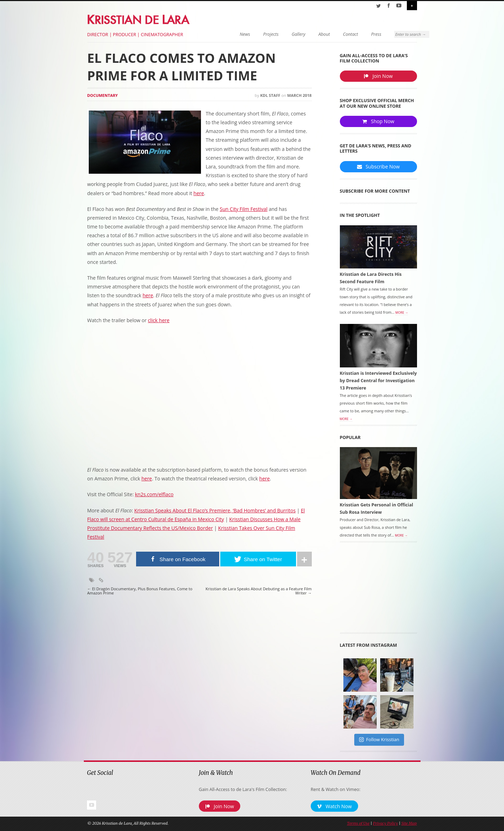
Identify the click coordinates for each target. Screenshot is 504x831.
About (306, 34)
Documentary (103, 95)
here (199, 193)
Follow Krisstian (379, 741)
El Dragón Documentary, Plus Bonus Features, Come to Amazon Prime (140, 591)
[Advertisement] (378, 591)
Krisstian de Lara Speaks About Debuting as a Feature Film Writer (258, 591)
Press (358, 34)
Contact (332, 34)
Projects (253, 34)
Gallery (280, 34)
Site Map (409, 825)
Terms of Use (358, 825)
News (227, 34)
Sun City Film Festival (244, 209)
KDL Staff (270, 95)
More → (402, 314)
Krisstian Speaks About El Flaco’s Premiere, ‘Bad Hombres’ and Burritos (215, 510)
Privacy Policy (385, 825)
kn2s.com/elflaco (154, 494)
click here (159, 320)
